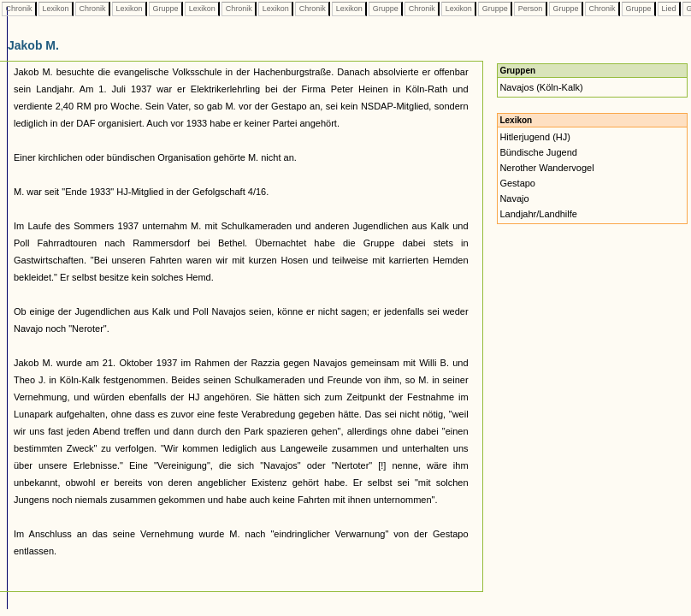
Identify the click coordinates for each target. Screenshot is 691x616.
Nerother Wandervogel (546, 168)
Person (530, 9)
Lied (669, 9)
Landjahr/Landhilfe (538, 214)
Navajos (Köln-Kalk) (541, 87)
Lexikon (56, 9)
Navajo (514, 198)
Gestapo (517, 183)
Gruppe (165, 9)
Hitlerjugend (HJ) (535, 137)
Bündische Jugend (538, 152)
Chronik (19, 9)
